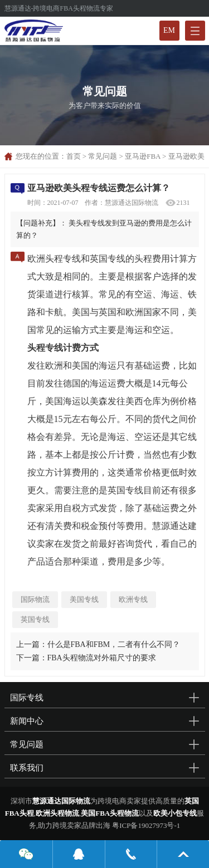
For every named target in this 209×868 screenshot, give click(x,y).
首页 (74, 156)
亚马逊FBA (143, 156)
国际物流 (35, 599)
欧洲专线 (133, 599)
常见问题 (103, 156)
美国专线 (84, 599)
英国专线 (35, 619)
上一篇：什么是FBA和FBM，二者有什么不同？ (98, 644)
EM (169, 30)
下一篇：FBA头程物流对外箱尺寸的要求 (86, 658)
